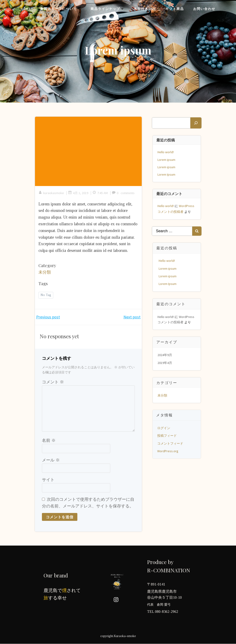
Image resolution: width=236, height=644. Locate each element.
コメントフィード (171, 443)
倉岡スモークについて (61, 9)
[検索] (196, 122)
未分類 (45, 272)
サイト (48, 480)
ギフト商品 (175, 9)
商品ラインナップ (107, 9)
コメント (53, 382)
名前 (49, 441)
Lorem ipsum (167, 159)
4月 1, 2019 (78, 193)
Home (26, 9)
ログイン (164, 427)
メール (51, 460)
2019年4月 (165, 362)
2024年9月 (165, 354)
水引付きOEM (145, 9)
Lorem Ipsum (167, 174)
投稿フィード (167, 435)
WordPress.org (168, 450)
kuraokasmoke (51, 193)
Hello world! (166, 151)
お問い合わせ (204, 9)
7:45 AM (100, 193)
